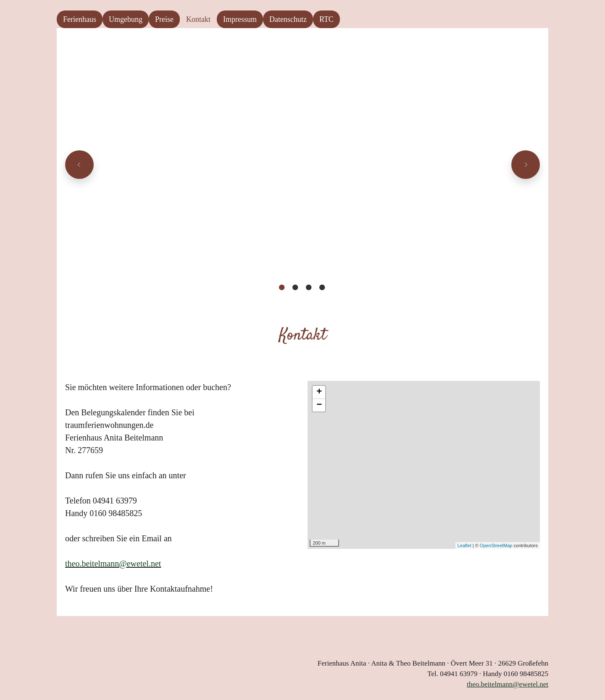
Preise (164, 19)
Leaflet (464, 545)
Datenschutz (288, 19)
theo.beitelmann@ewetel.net (113, 564)
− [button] (319, 405)
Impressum (240, 19)
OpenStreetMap (496, 545)
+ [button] (319, 392)
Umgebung (126, 19)
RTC (326, 19)
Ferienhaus (80, 19)
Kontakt (198, 19)
